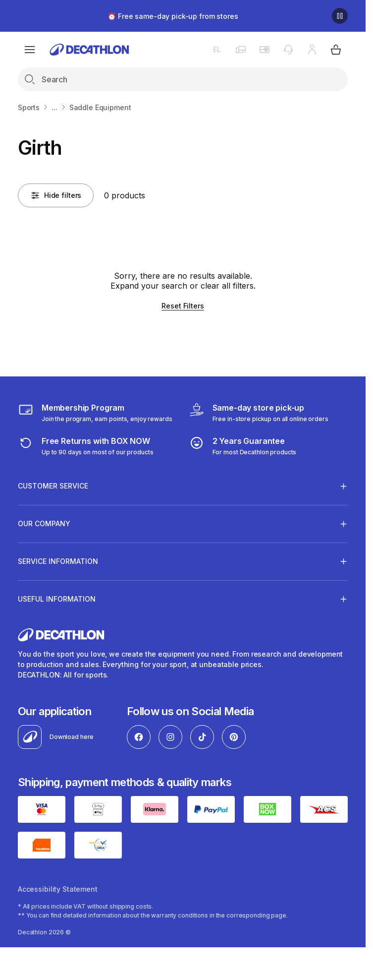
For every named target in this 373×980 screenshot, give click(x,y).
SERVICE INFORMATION (58, 561)
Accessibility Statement (58, 889)
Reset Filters (183, 306)
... (54, 107)
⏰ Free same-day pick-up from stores (173, 16)
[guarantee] (243, 446)
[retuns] (86, 446)
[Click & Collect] (259, 413)
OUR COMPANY (44, 524)
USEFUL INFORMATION (57, 599)
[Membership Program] (95, 413)
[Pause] (340, 16)
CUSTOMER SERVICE (53, 486)
